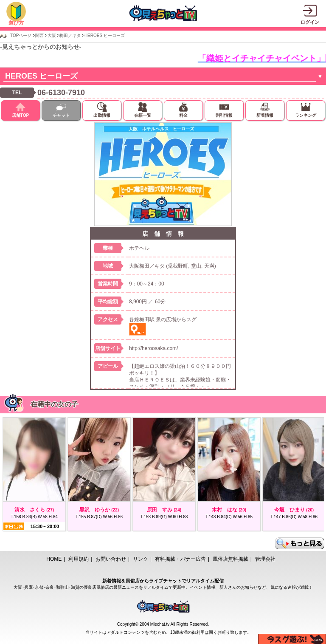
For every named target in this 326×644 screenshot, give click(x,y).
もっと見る (300, 543)
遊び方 (16, 23)
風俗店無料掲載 (230, 559)
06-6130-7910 (61, 93)
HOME (54, 559)
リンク (141, 559)
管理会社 (265, 559)
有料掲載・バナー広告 (180, 559)
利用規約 (79, 559)
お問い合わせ (111, 559)
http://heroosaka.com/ (153, 348)
